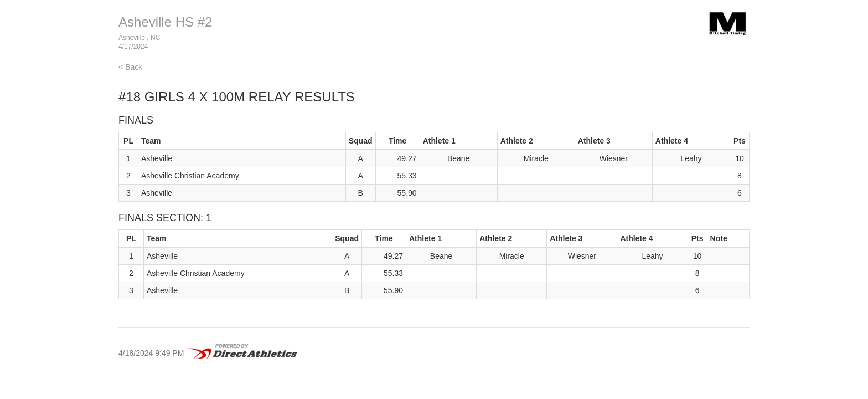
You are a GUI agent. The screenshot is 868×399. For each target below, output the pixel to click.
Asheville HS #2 (165, 22)
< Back (130, 67)
